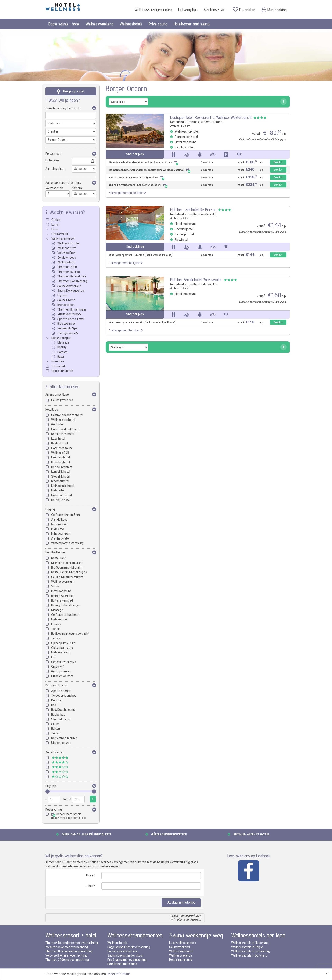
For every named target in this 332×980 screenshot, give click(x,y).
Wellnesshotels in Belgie (247, 947)
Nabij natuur (59, 524)
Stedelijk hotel (61, 477)
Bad (54, 705)
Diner (55, 229)
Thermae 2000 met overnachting (67, 960)
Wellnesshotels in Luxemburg (251, 951)
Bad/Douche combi (64, 710)
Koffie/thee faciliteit (64, 738)
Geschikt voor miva (64, 662)
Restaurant (58, 558)
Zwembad (58, 366)
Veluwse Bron (66, 253)
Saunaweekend (179, 947)
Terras (56, 638)
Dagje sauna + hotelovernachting (129, 947)
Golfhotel (57, 424)
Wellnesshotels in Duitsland (249, 956)
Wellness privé (67, 248)
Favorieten (244, 10)
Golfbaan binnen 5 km (66, 515)
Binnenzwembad (62, 596)
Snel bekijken (135, 154)
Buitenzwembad (62, 601)
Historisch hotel (62, 495)
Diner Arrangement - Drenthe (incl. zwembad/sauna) (141, 255)
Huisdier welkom (62, 676)
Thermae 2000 (67, 267)
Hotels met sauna (181, 960)
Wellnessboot (66, 262)
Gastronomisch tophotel (67, 415)
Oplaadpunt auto (62, 648)
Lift (53, 657)
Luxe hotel (58, 439)
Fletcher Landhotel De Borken (193, 210)
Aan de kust (59, 520)
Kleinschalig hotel (63, 486)
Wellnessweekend (100, 24)
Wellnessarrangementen (153, 10)
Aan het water (61, 539)
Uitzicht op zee (61, 743)
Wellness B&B (60, 453)
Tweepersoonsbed (64, 696)
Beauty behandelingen (66, 605)
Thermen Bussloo (69, 272)
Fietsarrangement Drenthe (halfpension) (137, 178)
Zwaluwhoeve (67, 258)
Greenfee (58, 361)
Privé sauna (158, 24)
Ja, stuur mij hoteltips (181, 903)
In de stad (58, 529)
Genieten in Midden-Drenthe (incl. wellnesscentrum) (144, 163)
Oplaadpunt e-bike (63, 643)
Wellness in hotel (68, 244)
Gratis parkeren (61, 672)
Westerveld (208, 214)
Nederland (177, 122)
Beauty (62, 347)
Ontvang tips (188, 10)
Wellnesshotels (131, 24)
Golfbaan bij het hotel (65, 615)
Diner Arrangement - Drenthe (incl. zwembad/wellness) (142, 323)
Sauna (55, 586)
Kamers (77, 188)
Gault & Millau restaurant (67, 577)
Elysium (62, 295)
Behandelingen (61, 338)
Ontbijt (56, 220)
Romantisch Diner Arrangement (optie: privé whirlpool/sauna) (150, 170)
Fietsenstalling (61, 652)
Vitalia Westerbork (69, 314)
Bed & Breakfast (62, 467)
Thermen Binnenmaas (72, 310)
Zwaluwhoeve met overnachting (67, 947)
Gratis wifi (58, 667)
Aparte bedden (61, 691)
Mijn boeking (274, 10)
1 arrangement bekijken (126, 263)
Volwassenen (54, 188)
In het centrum (61, 534)
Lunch (55, 225)
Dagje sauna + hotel (64, 24)
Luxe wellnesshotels (183, 943)
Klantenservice (215, 10)
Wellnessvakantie (181, 956)
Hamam (62, 352)
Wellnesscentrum (63, 239)
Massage (63, 343)
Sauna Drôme (66, 300)
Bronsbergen (66, 305)
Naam (90, 876)
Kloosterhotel (60, 481)
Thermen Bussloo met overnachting (69, 951)
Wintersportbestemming (67, 543)
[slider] (47, 791)
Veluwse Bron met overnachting (66, 956)
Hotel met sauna (62, 448)
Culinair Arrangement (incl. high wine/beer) (138, 185)
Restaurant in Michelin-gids (69, 572)
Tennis (56, 629)
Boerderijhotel (61, 462)
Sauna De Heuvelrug (71, 291)
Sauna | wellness (62, 400)
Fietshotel (58, 491)
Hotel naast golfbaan (65, 429)
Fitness (56, 624)
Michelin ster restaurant (67, 563)
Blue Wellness (66, 324)
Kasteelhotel (59, 443)
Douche (56, 700)
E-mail (90, 886)
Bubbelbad (58, 715)
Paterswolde (209, 284)
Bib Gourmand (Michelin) (67, 568)
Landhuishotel (61, 458)
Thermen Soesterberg (72, 281)
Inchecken (52, 161)
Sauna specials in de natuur (125, 956)
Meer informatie (119, 974)
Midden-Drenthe (211, 122)
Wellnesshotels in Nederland (250, 943)
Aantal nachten (55, 169)
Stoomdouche (61, 719)
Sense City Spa (67, 328)
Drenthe (192, 122)
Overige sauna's (68, 333)
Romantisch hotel (63, 434)
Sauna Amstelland (69, 286)
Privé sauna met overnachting (127, 960)
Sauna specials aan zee (123, 951)
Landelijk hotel (61, 472)
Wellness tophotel (63, 420)
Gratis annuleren (62, 371)
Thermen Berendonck (72, 277)
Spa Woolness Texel (71, 319)
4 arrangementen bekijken (128, 193)
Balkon (56, 729)
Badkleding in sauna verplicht (70, 634)
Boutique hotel (61, 500)
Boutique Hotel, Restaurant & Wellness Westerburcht (211, 117)
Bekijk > (278, 162)
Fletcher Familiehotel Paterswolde (196, 280)
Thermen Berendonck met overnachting (72, 943)
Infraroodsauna (61, 591)
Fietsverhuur (60, 234)
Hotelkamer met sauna (192, 24)
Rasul (61, 357)
